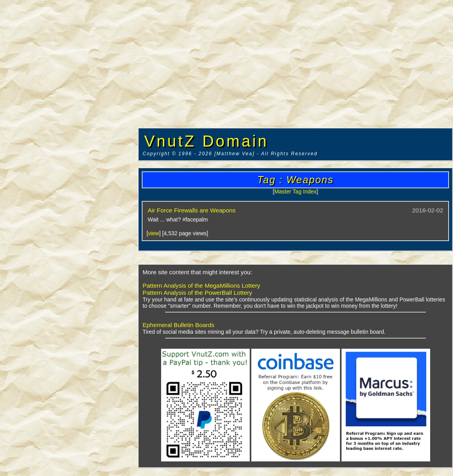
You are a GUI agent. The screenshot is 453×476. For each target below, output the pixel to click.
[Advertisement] (69, 120)
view (154, 233)
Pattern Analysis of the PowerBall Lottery (197, 293)
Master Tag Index (295, 192)
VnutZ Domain (206, 141)
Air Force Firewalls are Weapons (192, 210)
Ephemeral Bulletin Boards (178, 325)
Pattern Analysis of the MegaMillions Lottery (201, 285)
